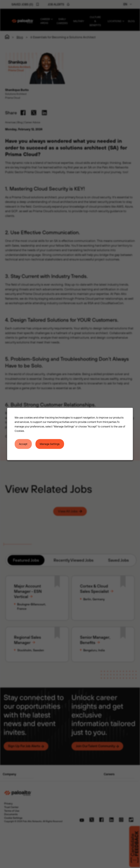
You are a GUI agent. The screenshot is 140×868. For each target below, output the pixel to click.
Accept (23, 444)
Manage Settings (50, 444)
